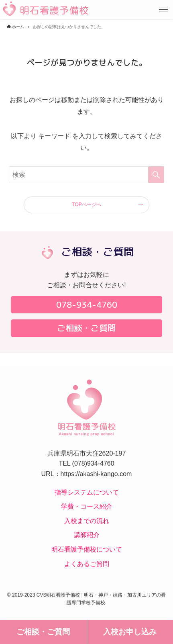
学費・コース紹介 (87, 506)
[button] (164, 9)
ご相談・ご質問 (43, 632)
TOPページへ (86, 204)
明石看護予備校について (87, 549)
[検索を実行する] (156, 175)
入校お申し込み (130, 632)
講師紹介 (87, 535)
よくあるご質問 (87, 564)
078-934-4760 (87, 305)
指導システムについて (87, 492)
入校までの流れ (87, 521)
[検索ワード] (87, 175)
